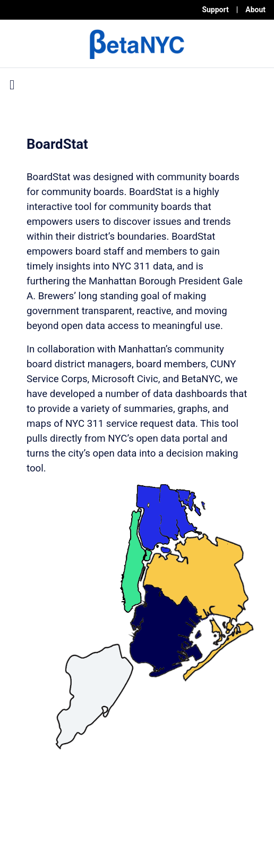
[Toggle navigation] (12, 85)
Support (215, 10)
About (255, 10)
